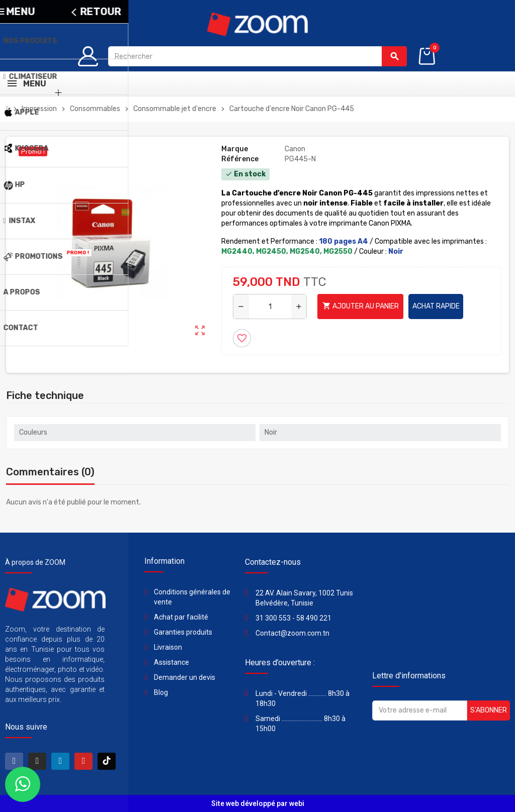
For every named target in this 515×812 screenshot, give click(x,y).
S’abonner (489, 710)
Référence (240, 159)
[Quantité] (270, 307)
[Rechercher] (257, 56)
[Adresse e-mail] (420, 710)
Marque (235, 149)
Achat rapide (436, 306)
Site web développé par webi (258, 803)
